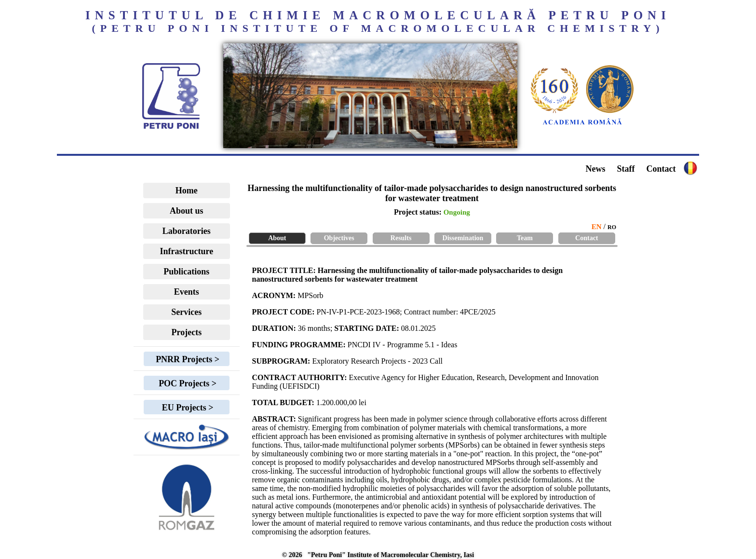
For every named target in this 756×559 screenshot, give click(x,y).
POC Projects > (187, 383)
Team (525, 238)
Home (187, 191)
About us (187, 211)
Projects (187, 332)
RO (612, 227)
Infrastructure (187, 251)
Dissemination (463, 238)
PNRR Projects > (187, 359)
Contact (661, 169)
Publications (186, 272)
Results (401, 238)
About (277, 238)
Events (187, 292)
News (595, 169)
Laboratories (187, 231)
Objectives (339, 238)
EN (597, 227)
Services (186, 312)
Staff (626, 169)
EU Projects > (186, 408)
